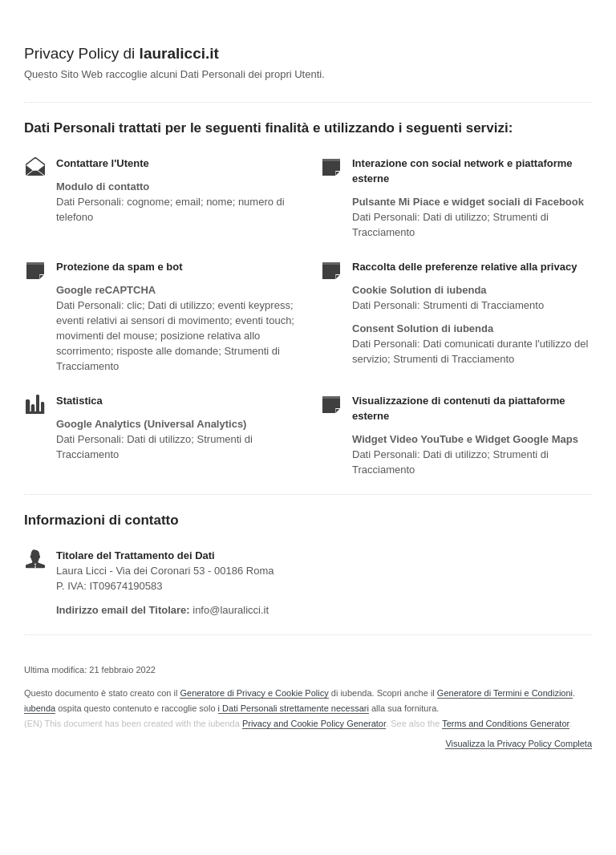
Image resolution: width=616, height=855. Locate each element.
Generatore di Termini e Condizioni (505, 693)
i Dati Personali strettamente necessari (294, 708)
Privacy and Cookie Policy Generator (314, 723)
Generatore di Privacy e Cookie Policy (254, 693)
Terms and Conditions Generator (505, 723)
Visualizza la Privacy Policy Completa (519, 744)
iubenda (40, 708)
